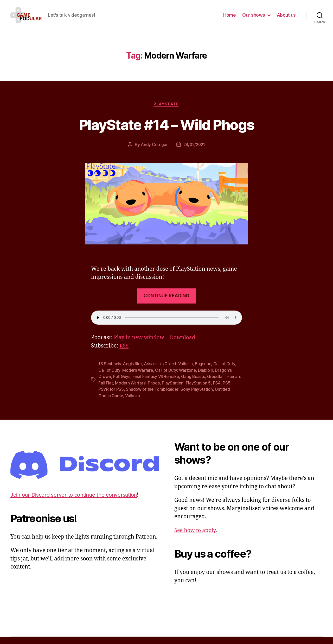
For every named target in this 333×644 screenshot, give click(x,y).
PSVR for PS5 (121, 397)
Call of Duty (226, 372)
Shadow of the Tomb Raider (162, 397)
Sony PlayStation (207, 397)
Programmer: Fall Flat (113, 391)
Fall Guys (122, 384)
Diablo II (207, 378)
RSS (124, 354)
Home (229, 19)
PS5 (102, 397)
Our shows (254, 19)
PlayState (167, 112)
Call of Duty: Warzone (177, 378)
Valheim (133, 403)
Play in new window (140, 346)
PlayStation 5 (214, 391)
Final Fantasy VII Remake (156, 384)
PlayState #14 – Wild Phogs (166, 132)
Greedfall (217, 384)
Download (185, 346)
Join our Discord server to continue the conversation (77, 502)
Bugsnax (204, 372)
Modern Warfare (146, 391)
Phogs (170, 391)
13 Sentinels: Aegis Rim (120, 372)
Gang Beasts (194, 384)
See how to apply (196, 538)
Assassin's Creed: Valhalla (169, 372)
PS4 (233, 391)
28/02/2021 (194, 153)
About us (286, 19)
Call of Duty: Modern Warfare (126, 378)
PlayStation (189, 391)
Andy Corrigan (154, 153)
